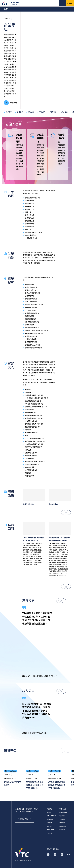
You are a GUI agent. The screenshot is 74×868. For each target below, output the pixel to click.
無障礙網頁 (63, 826)
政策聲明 (62, 823)
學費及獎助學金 (51, 816)
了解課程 (49, 809)
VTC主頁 (49, 833)
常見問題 (62, 830)
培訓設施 (63, 112)
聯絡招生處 (63, 809)
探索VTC (49, 826)
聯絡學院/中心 (64, 812)
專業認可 (41, 112)
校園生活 (49, 823)
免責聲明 (62, 819)
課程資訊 (10, 103)
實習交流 (52, 112)
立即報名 (70, 3)
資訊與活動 (50, 819)
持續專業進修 (51, 830)
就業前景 (30, 112)
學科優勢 (8, 112)
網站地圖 (62, 816)
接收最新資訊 (25, 819)
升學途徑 (19, 112)
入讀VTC (49, 812)
